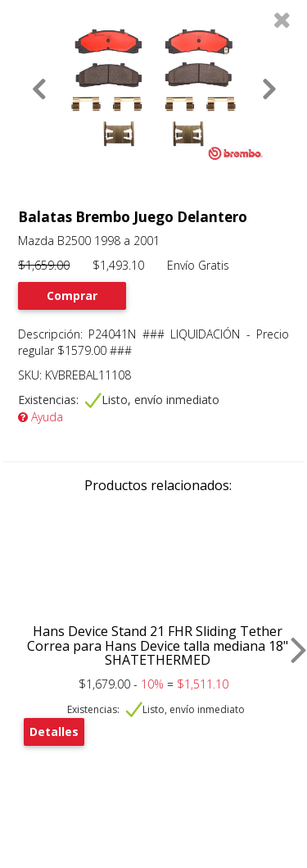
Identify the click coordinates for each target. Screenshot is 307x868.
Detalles (54, 732)
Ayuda (41, 417)
